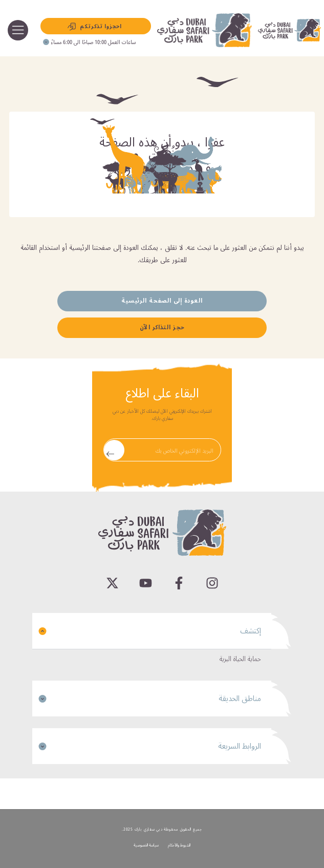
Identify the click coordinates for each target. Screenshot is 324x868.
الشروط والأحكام (179, 845)
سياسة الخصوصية (146, 845)
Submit (110, 450)
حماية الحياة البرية (240, 659)
